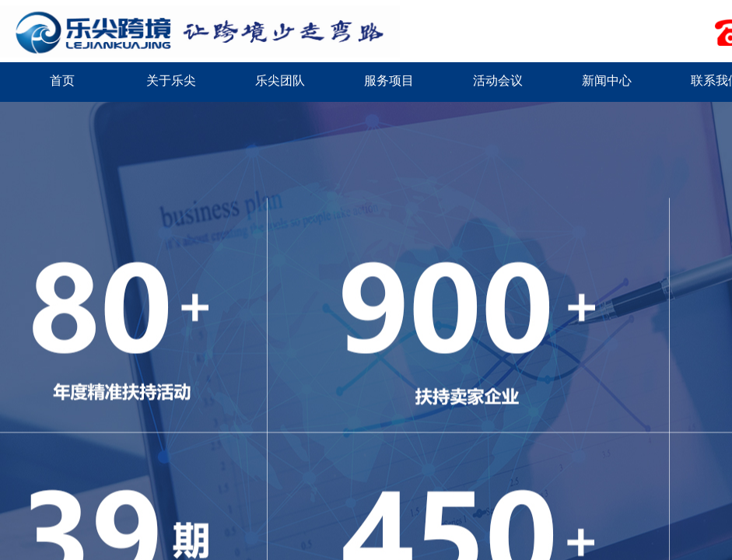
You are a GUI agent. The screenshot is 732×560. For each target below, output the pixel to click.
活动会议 (498, 80)
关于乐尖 (171, 80)
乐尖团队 (280, 80)
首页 (62, 80)
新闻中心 (607, 80)
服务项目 (389, 80)
